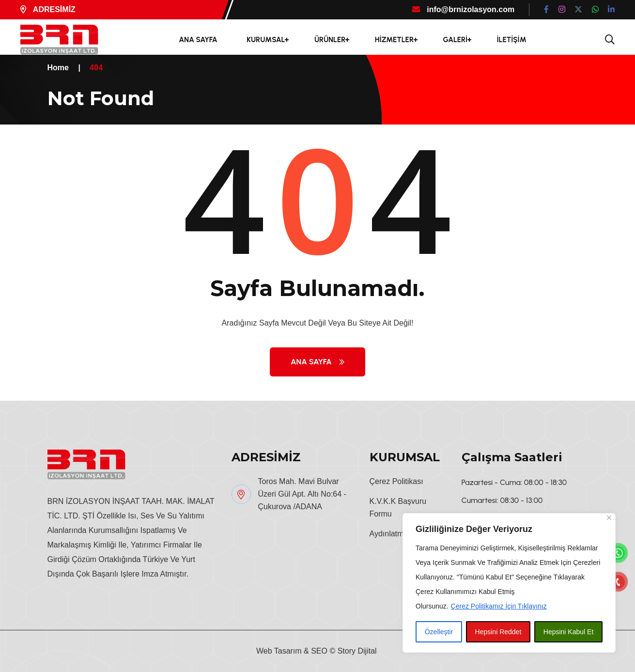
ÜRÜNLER (330, 40)
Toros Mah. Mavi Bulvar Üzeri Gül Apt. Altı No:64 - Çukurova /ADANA (302, 494)
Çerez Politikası (396, 481)
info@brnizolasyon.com (463, 9)
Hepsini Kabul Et (569, 632)
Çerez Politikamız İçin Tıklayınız (499, 606)
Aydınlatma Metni (399, 534)
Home (58, 68)
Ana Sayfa (317, 362)
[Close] (609, 518)
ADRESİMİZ (48, 9)
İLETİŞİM (512, 40)
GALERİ (455, 40)
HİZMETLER (394, 40)
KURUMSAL (266, 40)
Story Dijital (357, 651)
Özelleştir (439, 632)
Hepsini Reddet (498, 632)
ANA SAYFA (198, 40)
